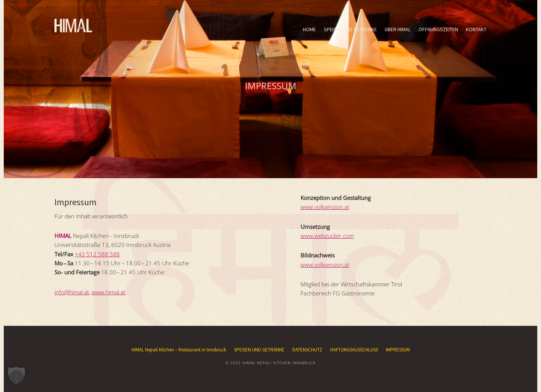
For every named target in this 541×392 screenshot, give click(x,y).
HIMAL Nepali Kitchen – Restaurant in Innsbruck (179, 350)
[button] (17, 375)
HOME (309, 29)
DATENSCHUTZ (307, 350)
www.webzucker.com (323, 236)
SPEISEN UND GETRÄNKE (350, 29)
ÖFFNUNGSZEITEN (438, 29)
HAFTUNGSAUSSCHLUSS (354, 350)
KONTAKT (476, 29)
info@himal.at (72, 292)
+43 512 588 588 (97, 254)
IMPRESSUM (398, 350)
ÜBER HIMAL (398, 29)
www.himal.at (109, 292)
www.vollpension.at (321, 207)
